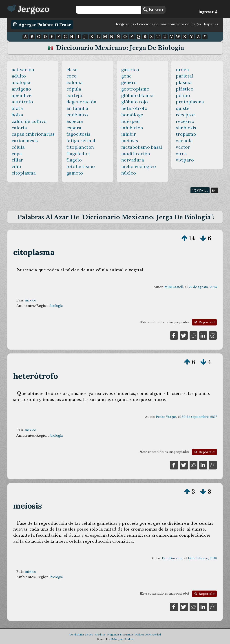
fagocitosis (79, 134)
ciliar (17, 160)
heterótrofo (134, 108)
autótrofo (22, 102)
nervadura (133, 160)
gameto (75, 173)
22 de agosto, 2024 (203, 287)
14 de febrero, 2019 (202, 558)
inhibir (129, 134)
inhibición (132, 128)
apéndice (22, 95)
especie (75, 121)
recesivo (185, 121)
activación (23, 70)
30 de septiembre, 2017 (199, 417)
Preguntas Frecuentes (120, 635)
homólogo (132, 115)
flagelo (74, 160)
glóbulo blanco (137, 95)
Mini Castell (174, 287)
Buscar (153, 10)
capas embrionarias (33, 134)
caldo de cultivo (29, 121)
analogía (21, 82)
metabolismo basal (142, 147)
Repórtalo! (204, 322)
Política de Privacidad (148, 635)
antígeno (21, 89)
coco (72, 76)
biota (17, 108)
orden (182, 70)
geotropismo (135, 89)
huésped (131, 121)
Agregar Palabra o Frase (42, 24)
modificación (136, 154)
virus (181, 154)
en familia (77, 108)
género (129, 82)
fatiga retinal (81, 141)
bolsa (18, 115)
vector (183, 147)
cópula (74, 89)
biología (57, 306)
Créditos (100, 635)
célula (18, 147)
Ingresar (208, 12)
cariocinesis (25, 141)
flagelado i (78, 154)
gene (127, 76)
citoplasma (24, 173)
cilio (17, 166)
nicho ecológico (139, 166)
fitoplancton (80, 147)
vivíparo (185, 160)
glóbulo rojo (135, 102)
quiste (183, 108)
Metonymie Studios (122, 639)
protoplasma (190, 102)
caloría (19, 128)
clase (72, 70)
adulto (19, 76)
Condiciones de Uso (81, 635)
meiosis (130, 141)
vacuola (184, 141)
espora (74, 128)
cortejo (74, 95)
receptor (186, 115)
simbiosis (186, 128)
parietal (185, 76)
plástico (185, 89)
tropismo (186, 134)
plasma (184, 82)
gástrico (130, 70)
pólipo (183, 95)
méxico (31, 300)
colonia (75, 82)
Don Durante (172, 558)
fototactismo (81, 166)
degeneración (82, 102)
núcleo (129, 173)
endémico (77, 115)
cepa (17, 154)
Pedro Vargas (166, 417)
